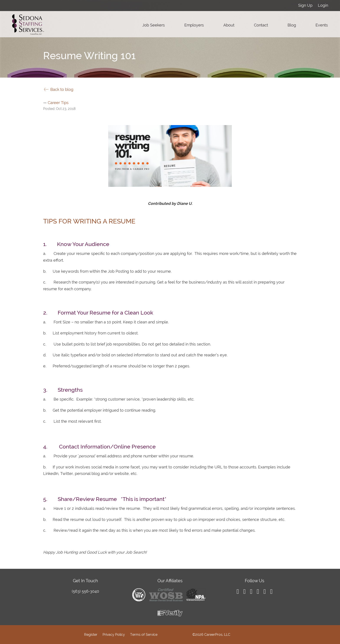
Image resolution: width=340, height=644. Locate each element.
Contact (261, 25)
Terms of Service (144, 635)
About (229, 25)
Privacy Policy (114, 635)
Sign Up (305, 5)
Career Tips (58, 103)
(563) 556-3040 (85, 591)
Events (322, 25)
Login (323, 5)
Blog (292, 25)
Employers (194, 25)
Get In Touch (85, 581)
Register (91, 635)
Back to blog (58, 89)
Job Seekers (154, 25)
